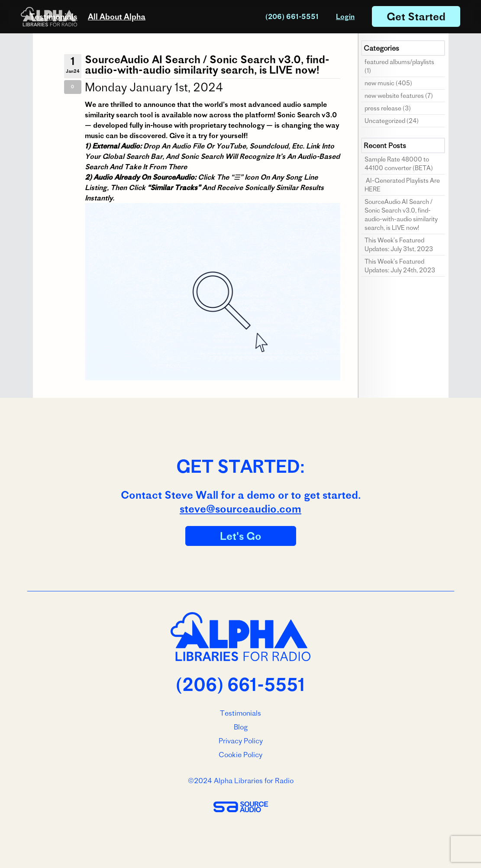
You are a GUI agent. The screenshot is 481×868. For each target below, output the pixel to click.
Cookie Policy (240, 755)
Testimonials (53, 17)
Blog (241, 727)
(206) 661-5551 (292, 16)
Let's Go (241, 536)
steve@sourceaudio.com (240, 509)
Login (345, 16)
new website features (394, 96)
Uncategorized (385, 121)
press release (383, 108)
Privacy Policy (241, 741)
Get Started (416, 16)
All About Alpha (117, 17)
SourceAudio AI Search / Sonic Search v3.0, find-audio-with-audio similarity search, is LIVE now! (207, 65)
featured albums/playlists (399, 62)
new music (379, 83)
